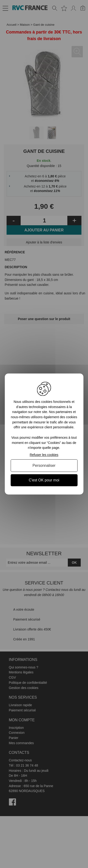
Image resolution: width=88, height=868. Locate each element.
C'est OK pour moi (44, 480)
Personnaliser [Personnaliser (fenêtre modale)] (44, 465)
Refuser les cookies (44, 455)
